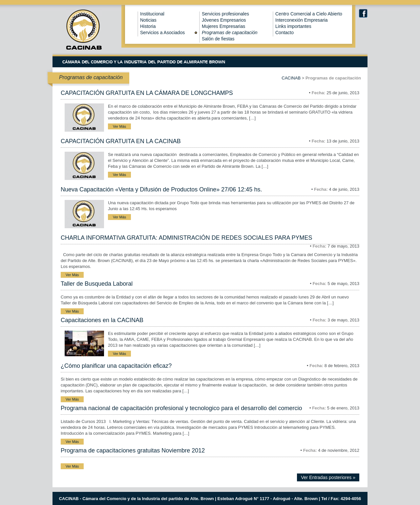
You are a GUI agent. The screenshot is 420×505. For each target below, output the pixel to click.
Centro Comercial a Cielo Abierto (309, 14)
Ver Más (119, 126)
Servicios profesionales (225, 14)
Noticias (148, 20)
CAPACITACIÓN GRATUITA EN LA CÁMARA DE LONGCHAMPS (147, 93)
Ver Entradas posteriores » (328, 477)
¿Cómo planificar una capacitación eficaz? (116, 366)
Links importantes (293, 26)
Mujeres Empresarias (223, 26)
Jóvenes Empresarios (224, 20)
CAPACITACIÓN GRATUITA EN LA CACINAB (121, 141)
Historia (148, 26)
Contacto (284, 33)
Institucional (152, 14)
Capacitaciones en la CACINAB (102, 320)
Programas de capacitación (230, 33)
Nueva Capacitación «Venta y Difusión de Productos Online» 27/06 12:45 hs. (161, 189)
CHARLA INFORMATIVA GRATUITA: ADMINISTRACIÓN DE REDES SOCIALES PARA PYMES (186, 238)
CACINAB (291, 78)
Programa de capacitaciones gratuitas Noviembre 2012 (133, 450)
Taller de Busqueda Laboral (97, 284)
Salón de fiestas (218, 39)
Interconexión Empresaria (302, 20)
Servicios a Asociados (162, 33)
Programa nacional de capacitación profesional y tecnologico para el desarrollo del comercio (181, 408)
